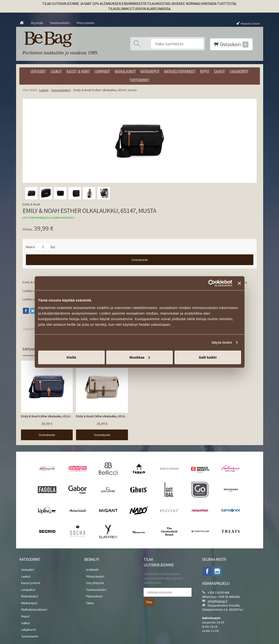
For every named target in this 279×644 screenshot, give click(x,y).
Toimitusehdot (60, 23)
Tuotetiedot (33, 329)
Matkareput (150, 71)
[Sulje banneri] (239, 283)
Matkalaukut (125, 71)
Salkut (219, 71)
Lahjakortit (239, 71)
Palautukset (92, 584)
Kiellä (71, 357)
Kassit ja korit (78, 71)
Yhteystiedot (85, 23)
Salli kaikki (208, 357)
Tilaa (149, 594)
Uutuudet (38, 71)
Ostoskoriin (140, 260)
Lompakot (102, 71)
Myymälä (37, 23)
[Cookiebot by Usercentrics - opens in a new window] (212, 283)
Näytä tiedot (222, 342)
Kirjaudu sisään (250, 23)
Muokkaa (140, 357)
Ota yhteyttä (93, 573)
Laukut (56, 71)
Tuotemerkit (139, 80)
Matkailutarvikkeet (180, 71)
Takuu (88, 590)
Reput (205, 71)
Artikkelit (90, 562)
